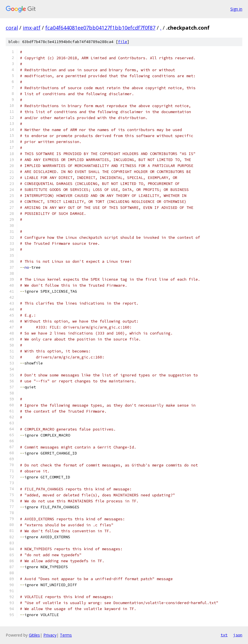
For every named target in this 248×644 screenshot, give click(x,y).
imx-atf (32, 28)
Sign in (236, 9)
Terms (66, 635)
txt (224, 635)
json (238, 635)
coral (12, 28)
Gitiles (34, 635)
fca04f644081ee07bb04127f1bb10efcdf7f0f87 (100, 28)
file (123, 42)
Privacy (50, 635)
